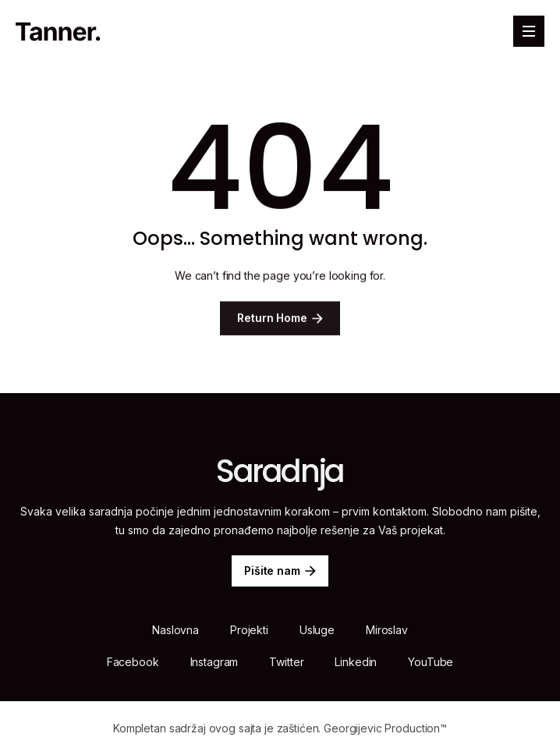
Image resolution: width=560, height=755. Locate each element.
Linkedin (356, 662)
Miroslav (387, 630)
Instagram (214, 662)
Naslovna (175, 630)
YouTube (431, 662)
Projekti (249, 630)
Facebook (133, 662)
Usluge (317, 630)
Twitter (286, 662)
